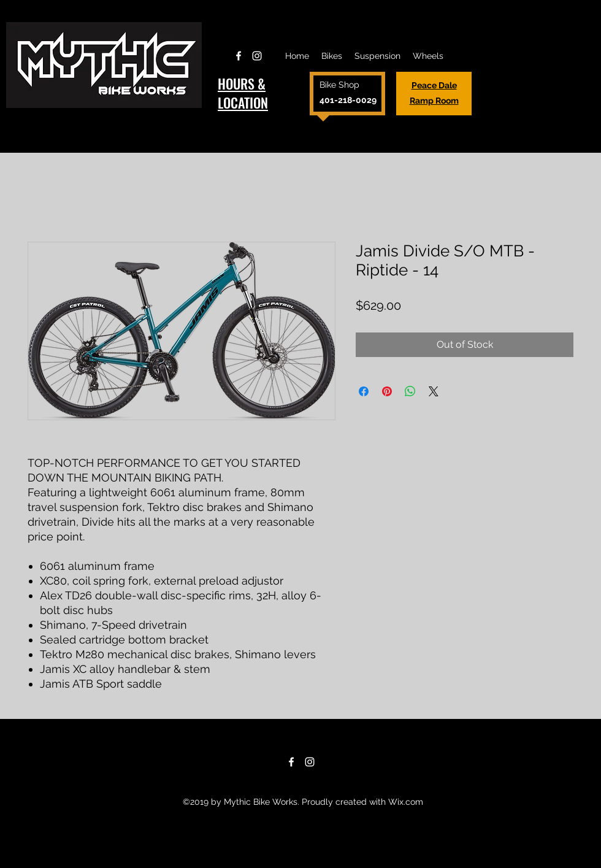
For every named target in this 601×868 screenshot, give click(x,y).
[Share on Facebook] (364, 391)
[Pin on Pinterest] (387, 391)
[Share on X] (434, 391)
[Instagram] (257, 56)
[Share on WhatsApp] (410, 391)
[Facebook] (239, 56)
